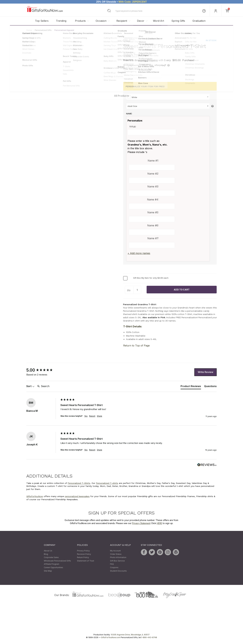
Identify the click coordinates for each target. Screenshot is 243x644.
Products (80, 21)
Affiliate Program (52, 564)
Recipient (122, 21)
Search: (36, 383)
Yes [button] (86, 416)
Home (29, 30)
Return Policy (83, 558)
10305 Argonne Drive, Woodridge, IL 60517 (130, 635)
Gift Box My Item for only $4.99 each (151, 278)
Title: (133, 127)
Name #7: (153, 238)
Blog (46, 554)
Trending (61, 21)
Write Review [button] (205, 372)
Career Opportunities (53, 567)
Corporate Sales (51, 558)
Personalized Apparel (64, 30)
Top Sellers (42, 21)
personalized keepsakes (77, 496)
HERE (159, 523)
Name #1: (153, 161)
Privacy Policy (83, 551)
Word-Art (158, 21)
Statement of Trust (86, 561)
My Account (115, 551)
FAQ (112, 564)
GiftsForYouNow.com (111, 638)
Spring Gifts (178, 21)
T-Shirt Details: (133, 327)
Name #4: (153, 200)
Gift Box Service (117, 561)
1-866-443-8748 (149, 638)
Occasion (101, 21)
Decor (141, 21)
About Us (48, 551)
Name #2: (153, 174)
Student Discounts (118, 571)
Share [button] (99, 416)
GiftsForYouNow (35, 496)
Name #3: (153, 187)
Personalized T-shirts (107, 483)
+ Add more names (139, 253)
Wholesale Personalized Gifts (57, 561)
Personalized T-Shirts (79, 483)
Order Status (116, 554)
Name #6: (153, 225)
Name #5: (153, 213)
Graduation (199, 21)
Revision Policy (84, 554)
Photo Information (118, 558)
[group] (43, 370)
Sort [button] (30, 386)
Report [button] (92, 416)
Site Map (48, 571)
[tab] (191, 387)
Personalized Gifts (43, 30)
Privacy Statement (141, 523)
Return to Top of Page (136, 346)
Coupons (114, 567)
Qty (129, 290)
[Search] (49, 386)
